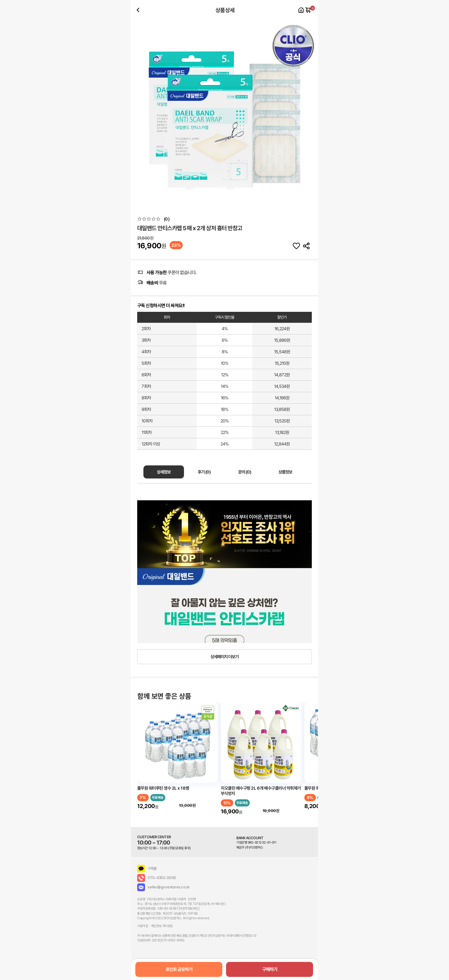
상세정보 (164, 472)
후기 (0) (204, 472)
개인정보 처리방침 (162, 926)
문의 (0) (245, 472)
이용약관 (142, 926)
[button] (311, 114)
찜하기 (296, 246)
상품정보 (285, 472)
